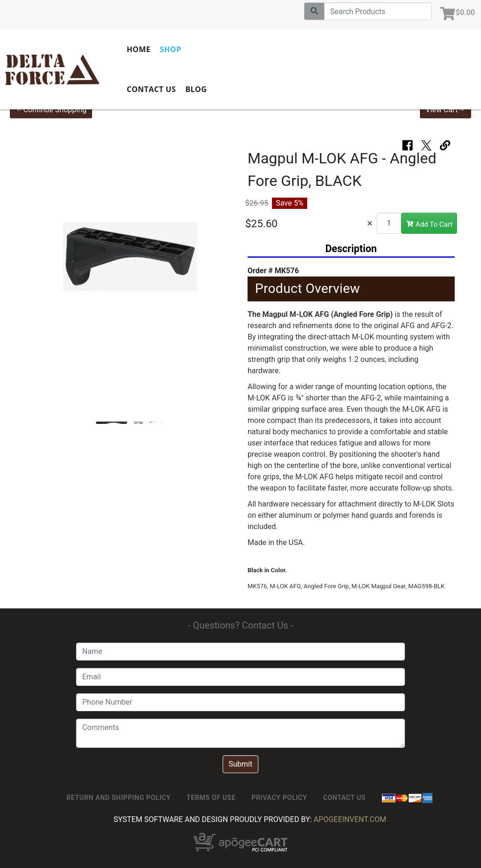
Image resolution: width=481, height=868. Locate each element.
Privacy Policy (279, 798)
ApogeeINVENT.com (350, 819)
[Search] (375, 11)
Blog (217, 89)
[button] (36, 261)
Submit (240, 764)
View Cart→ (446, 110)
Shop (191, 49)
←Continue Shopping (51, 110)
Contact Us (172, 89)
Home (159, 49)
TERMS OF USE (211, 798)
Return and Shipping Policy (119, 798)
